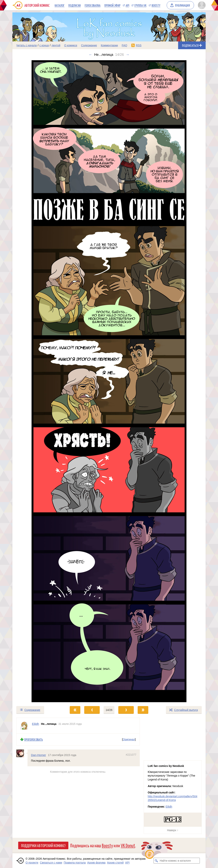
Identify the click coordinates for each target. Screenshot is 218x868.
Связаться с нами (51, 863)
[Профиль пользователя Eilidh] (24, 726)
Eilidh (169, 807)
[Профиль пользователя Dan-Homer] (22, 753)
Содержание (89, 45)
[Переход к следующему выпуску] (109, 381)
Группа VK (140, 5)
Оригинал (129, 739)
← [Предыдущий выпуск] (90, 55)
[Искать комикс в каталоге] (156, 861)
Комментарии (109, 45)
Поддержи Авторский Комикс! (43, 845)
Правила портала (75, 863)
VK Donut (128, 845)
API (127, 5)
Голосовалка (93, 5)
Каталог (60, 5)
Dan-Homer (39, 755)
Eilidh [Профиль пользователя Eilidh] (36, 724)
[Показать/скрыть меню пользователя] (201, 5)
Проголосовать (33, 739)
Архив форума (96, 863)
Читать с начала (27, 45)
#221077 (131, 754)
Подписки (75, 5)
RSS (139, 45)
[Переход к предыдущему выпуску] (37, 381)
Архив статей (115, 863)
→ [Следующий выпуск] (128, 55)
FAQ (124, 45)
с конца (44, 45)
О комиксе (71, 45)
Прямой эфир (112, 5)
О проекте (32, 863)
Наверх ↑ (173, 830)
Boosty (156, 5)
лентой (56, 45)
